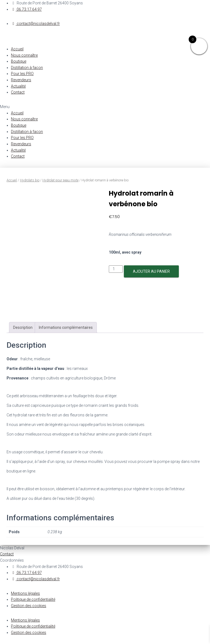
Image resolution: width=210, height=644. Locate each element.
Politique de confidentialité (33, 599)
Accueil (17, 49)
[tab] (23, 327)
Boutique (19, 61)
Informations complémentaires (66, 327)
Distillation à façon (27, 68)
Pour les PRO (22, 74)
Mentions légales (25, 593)
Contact (18, 92)
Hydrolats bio (30, 180)
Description (23, 327)
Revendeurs (21, 80)
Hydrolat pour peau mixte (60, 180)
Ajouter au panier (151, 271)
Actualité (18, 86)
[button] (105, 107)
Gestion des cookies (29, 606)
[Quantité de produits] (116, 269)
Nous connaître (24, 55)
